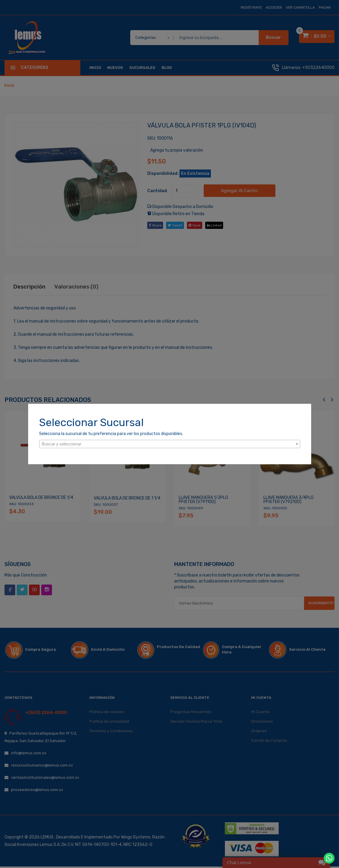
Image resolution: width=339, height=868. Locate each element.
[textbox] (170, 444)
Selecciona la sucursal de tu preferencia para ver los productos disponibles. (111, 434)
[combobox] (170, 444)
